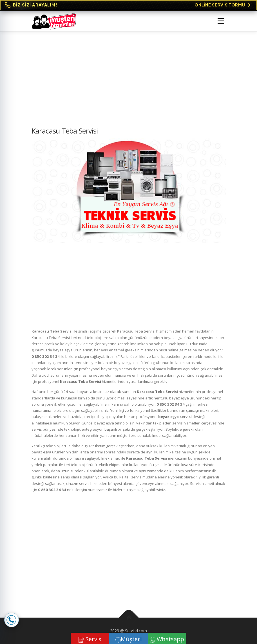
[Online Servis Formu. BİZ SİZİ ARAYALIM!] (128, 5)
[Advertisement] (129, 85)
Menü (221, 21)
